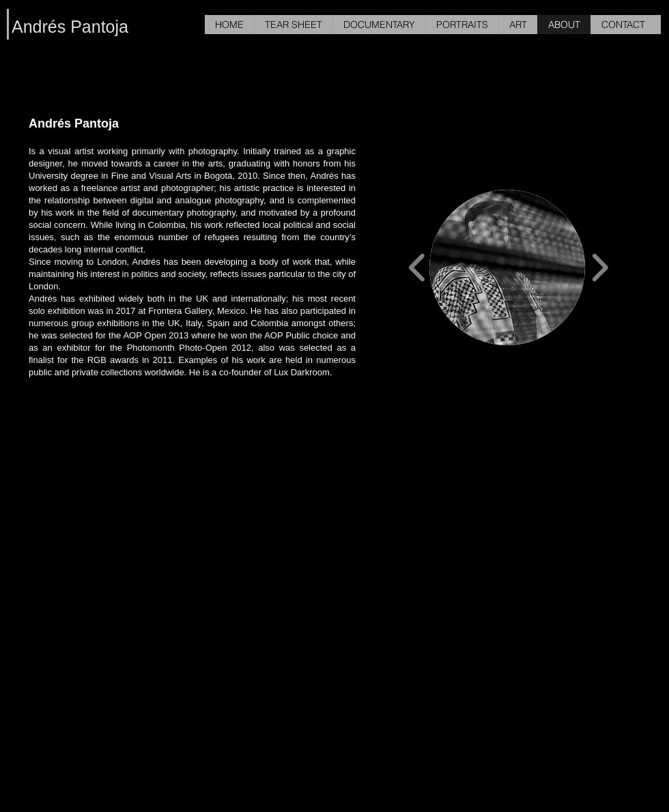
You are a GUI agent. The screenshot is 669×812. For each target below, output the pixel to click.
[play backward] (417, 267)
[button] (507, 267)
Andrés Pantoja (70, 27)
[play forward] (600, 267)
